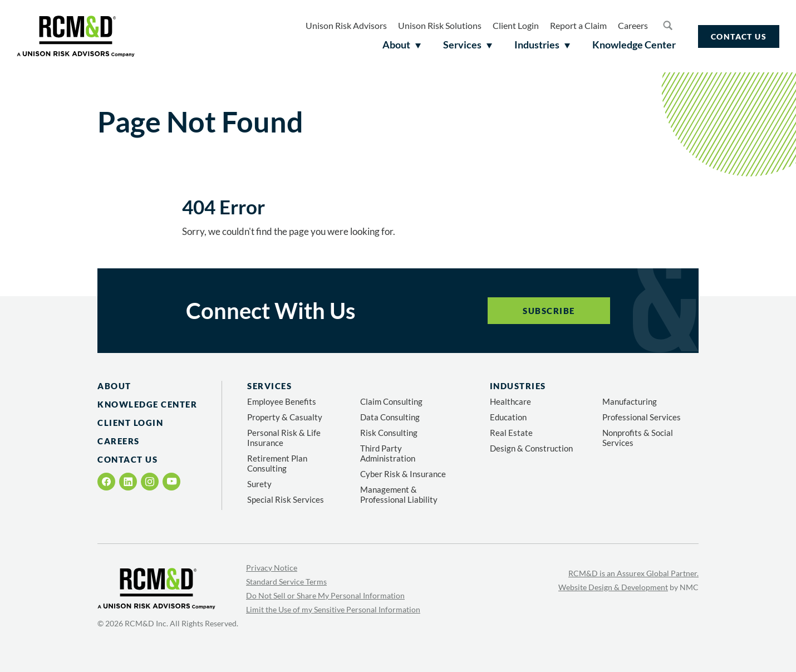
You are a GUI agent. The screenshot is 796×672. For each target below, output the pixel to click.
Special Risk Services (286, 499)
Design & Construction (531, 448)
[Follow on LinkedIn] (128, 482)
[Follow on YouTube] (172, 481)
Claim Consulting (391, 401)
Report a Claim (578, 25)
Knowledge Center (147, 404)
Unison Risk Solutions (440, 25)
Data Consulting (390, 417)
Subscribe (549, 311)
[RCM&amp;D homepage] (76, 36)
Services (269, 386)
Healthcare (510, 401)
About (114, 386)
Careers (633, 25)
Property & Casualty (285, 417)
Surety (259, 484)
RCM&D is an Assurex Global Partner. (633, 573)
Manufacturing (630, 401)
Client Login (516, 25)
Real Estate (511, 433)
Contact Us (739, 36)
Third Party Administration (388, 453)
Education (508, 417)
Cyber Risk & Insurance (403, 474)
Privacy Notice (272, 568)
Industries (518, 386)
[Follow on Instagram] (150, 482)
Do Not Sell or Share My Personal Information (325, 595)
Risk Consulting (389, 433)
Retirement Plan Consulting (277, 463)
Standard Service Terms (286, 582)
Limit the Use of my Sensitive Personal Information (333, 609)
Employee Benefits (282, 401)
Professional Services (642, 417)
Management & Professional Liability (399, 494)
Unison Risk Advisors (346, 25)
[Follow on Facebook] (107, 482)
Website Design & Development (613, 587)
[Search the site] (667, 25)
